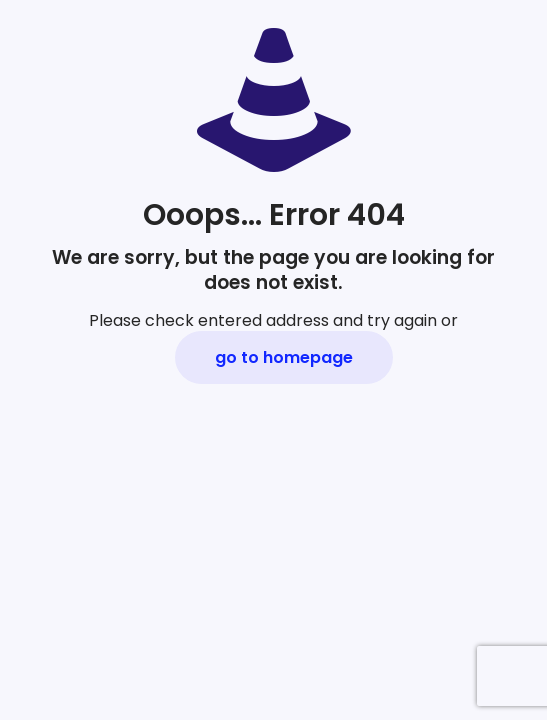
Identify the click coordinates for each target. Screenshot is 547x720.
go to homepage (284, 357)
